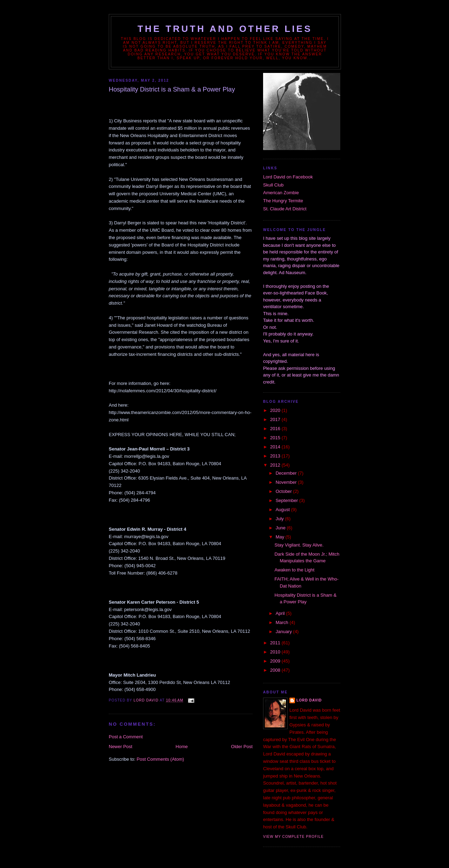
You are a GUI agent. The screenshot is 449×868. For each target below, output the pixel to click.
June (281, 528)
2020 (276, 410)
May (281, 537)
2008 (276, 670)
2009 (276, 661)
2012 (276, 465)
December (287, 473)
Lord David (309, 700)
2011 (276, 643)
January (284, 632)
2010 (276, 652)
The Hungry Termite (283, 201)
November (287, 482)
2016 (276, 429)
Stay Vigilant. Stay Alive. (299, 545)
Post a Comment (126, 737)
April (281, 613)
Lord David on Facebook (288, 177)
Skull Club (273, 185)
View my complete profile (293, 837)
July (280, 519)
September (287, 500)
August (283, 510)
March (283, 622)
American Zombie (281, 193)
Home (182, 747)
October (284, 491)
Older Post (242, 747)
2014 (276, 447)
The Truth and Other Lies (225, 29)
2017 (276, 419)
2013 (276, 456)
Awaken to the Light (294, 570)
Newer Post (120, 747)
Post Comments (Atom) (160, 759)
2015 (276, 438)
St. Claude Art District (285, 209)
